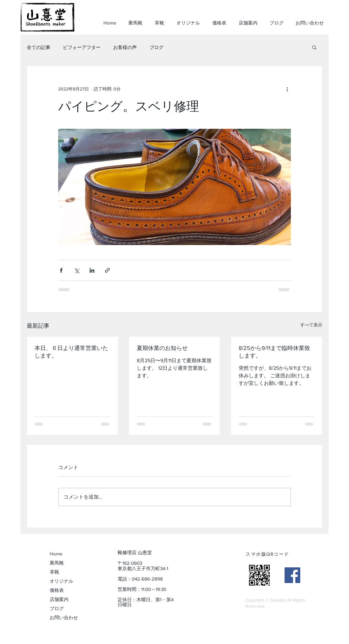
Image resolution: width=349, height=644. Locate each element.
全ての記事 (39, 47)
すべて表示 (311, 325)
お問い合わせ (64, 617)
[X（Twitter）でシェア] (77, 270)
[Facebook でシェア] (61, 270)
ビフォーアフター (82, 47)
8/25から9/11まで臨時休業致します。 (274, 352)
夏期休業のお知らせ (162, 348)
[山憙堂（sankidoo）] (292, 575)
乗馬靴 (57, 563)
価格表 (57, 590)
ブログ (156, 47)
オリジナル (61, 581)
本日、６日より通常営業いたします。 (71, 352)
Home (56, 554)
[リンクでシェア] (107, 270)
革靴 (54, 572)
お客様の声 (125, 47)
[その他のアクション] (287, 89)
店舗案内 (59, 599)
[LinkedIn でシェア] (92, 270)
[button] (314, 47)
